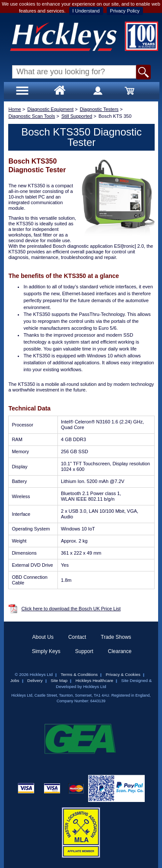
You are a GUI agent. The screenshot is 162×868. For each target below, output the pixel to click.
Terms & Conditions (79, 674)
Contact (77, 637)
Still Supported (77, 116)
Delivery (35, 680)
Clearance (120, 651)
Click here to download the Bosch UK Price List (71, 609)
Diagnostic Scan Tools (32, 116)
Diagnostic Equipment (50, 109)
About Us (43, 637)
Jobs (15, 680)
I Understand (86, 11)
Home (14, 109)
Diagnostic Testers (99, 109)
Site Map (59, 680)
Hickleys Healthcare (94, 680)
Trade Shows (116, 637)
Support (84, 651)
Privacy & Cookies (123, 674)
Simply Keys (46, 651)
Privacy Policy (125, 11)
